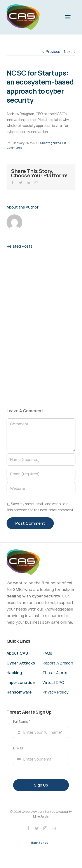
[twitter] (37, 828)
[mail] (54, 828)
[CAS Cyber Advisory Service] (23, 6)
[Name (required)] (41, 459)
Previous (53, 52)
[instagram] (45, 828)
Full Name (22, 721)
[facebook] (28, 828)
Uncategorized (51, 143)
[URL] (41, 488)
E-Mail (18, 748)
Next (68, 52)
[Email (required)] (41, 474)
